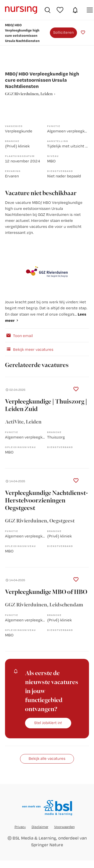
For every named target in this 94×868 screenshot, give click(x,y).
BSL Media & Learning (34, 838)
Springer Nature (47, 845)
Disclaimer (40, 827)
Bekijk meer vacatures (29, 349)
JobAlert (75, 10)
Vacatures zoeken (48, 10)
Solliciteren (63, 32)
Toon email (19, 335)
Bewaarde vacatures (61, 10)
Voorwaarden (64, 827)
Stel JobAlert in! (48, 723)
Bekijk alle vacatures (47, 758)
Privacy (20, 827)
